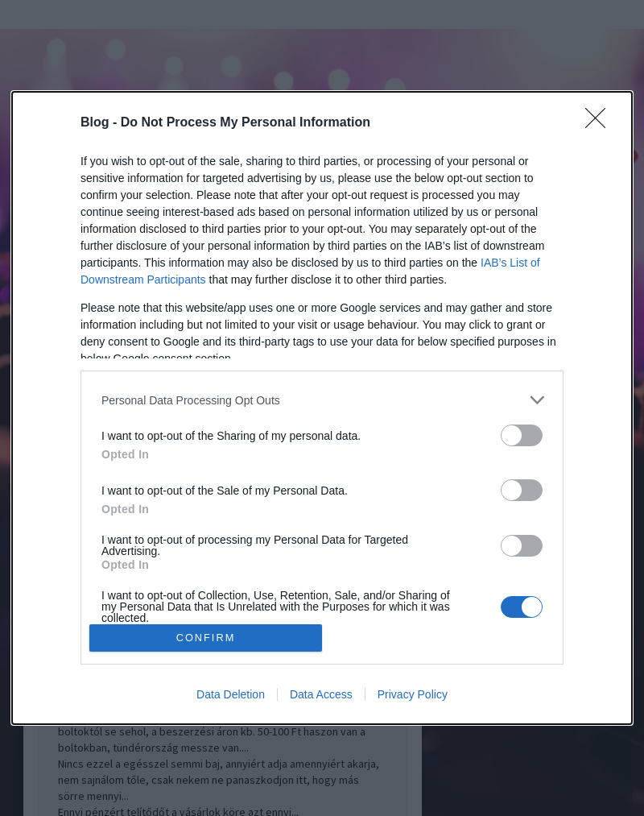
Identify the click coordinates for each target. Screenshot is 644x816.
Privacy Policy (413, 694)
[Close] (601, 123)
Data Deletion (231, 694)
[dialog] (322, 408)
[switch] (522, 435)
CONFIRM (206, 638)
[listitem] (322, 400)
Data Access (321, 694)
